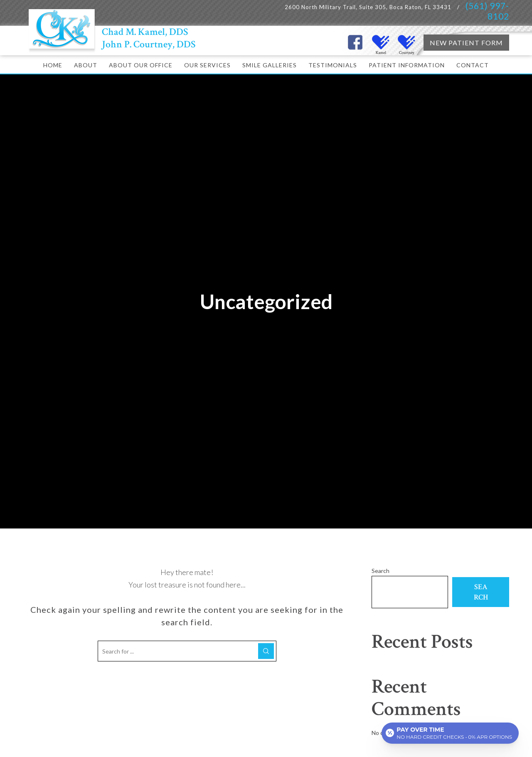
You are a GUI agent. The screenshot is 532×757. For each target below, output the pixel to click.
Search (381, 571)
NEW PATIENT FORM (466, 43)
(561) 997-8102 (487, 11)
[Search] (266, 651)
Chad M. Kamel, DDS (145, 32)
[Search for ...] (187, 651)
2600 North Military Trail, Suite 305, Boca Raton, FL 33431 (369, 7)
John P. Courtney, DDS (149, 44)
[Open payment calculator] (450, 733)
